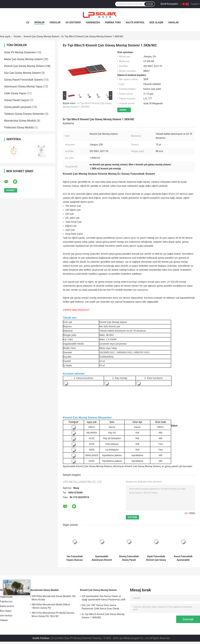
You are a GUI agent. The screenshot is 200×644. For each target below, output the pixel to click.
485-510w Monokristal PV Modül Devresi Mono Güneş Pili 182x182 (53, 615)
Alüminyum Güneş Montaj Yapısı (23, 87)
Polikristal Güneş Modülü (19, 127)
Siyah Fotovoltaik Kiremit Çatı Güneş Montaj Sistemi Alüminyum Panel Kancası (156, 558)
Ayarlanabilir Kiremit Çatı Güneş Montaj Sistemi (87, 466)
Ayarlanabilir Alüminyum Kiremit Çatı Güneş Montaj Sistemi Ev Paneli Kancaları (102, 558)
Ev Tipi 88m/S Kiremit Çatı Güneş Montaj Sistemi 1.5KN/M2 (103, 616)
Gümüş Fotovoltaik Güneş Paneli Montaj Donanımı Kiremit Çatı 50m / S (129, 558)
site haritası (6, 616)
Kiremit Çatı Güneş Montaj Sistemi (41, 36)
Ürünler (39, 22)
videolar (55, 22)
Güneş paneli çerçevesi (18, 107)
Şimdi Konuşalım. (169, 4)
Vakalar (173, 22)
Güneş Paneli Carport (17, 100)
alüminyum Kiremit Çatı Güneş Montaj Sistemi (137, 466)
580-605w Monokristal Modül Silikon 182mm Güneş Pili (51, 606)
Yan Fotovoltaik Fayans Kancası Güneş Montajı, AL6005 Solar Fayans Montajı (75, 558)
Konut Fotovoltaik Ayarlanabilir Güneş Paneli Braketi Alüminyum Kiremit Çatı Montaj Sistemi (183, 558)
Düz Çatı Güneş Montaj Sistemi (22, 73)
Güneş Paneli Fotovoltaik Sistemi (24, 80)
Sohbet (123, 110)
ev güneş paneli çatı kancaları (177, 466)
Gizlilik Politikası (41, 638)
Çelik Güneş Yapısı (15, 93)
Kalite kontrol (135, 22)
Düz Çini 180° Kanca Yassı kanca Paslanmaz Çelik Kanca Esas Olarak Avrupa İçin (100, 607)
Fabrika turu (113, 22)
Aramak (149, 4)
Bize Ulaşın (156, 22)
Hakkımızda (93, 22)
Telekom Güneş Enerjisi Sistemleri (24, 114)
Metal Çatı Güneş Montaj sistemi (23, 59)
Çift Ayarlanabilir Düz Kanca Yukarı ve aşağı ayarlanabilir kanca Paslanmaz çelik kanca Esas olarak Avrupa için (104, 598)
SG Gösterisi (73, 22)
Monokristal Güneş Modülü (20, 121)
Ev (28, 22)
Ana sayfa (5, 36)
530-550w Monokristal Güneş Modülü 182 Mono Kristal (54, 598)
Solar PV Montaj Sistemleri (20, 52)
